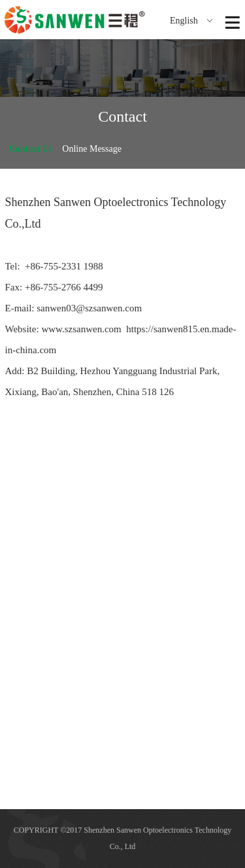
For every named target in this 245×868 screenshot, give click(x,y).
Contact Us (31, 149)
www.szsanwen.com (81, 329)
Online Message (92, 149)
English (191, 21)
